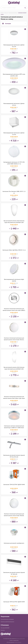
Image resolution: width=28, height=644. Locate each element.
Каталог (2, 13)
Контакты (3, 630)
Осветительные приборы (13, 13)
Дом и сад (6, 13)
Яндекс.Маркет (18, 642)
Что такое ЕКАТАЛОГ (5, 628)
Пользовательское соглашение (7, 619)
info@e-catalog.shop (21, 639)
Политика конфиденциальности (7, 622)
